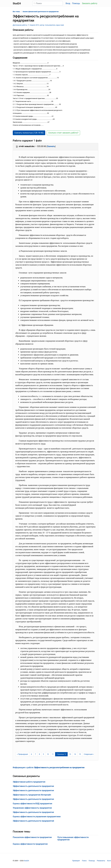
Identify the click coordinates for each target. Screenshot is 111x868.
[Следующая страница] (89, 754)
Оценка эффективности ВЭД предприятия (32, 804)
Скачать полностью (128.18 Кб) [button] (29, 133)
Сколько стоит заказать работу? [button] (63, 133)
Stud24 (26, 861)
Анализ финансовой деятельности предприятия (41, 12)
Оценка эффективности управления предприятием (37, 817)
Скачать (51, 146)
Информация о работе (49, 767)
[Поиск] (48, 3)
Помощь (76, 3)
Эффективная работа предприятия (29, 782)
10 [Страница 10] (48, 754)
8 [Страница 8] (39, 754)
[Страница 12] (61, 754)
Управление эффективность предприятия (32, 808)
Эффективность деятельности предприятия (33, 786)
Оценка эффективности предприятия (30, 844)
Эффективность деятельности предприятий (33, 821)
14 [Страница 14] (75, 754)
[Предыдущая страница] (22, 754)
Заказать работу (90, 3)
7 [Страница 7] (35, 754)
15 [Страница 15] (80, 754)
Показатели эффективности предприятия (32, 837)
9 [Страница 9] (43, 754)
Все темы (16, 12)
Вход (68, 3)
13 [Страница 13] (70, 754)
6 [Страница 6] (31, 754)
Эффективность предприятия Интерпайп (32, 795)
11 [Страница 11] (53, 754)
